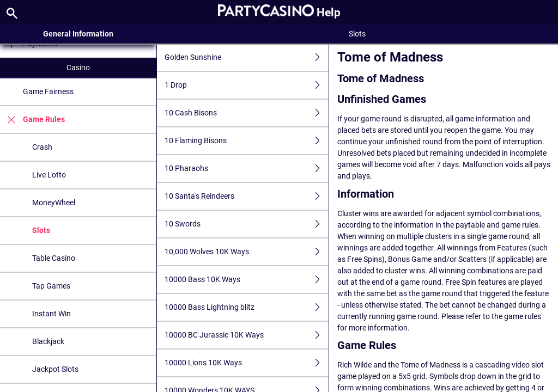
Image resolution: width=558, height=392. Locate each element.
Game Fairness (48, 91)
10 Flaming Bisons (247, 141)
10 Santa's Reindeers (247, 196)
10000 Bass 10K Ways (247, 280)
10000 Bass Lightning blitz (247, 307)
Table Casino (54, 258)
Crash (42, 147)
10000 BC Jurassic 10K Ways (247, 335)
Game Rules (32, 120)
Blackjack (48, 341)
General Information (78, 34)
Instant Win (51, 314)
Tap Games (51, 286)
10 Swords (247, 224)
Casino (78, 68)
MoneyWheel (54, 203)
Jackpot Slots (55, 369)
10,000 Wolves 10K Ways (247, 252)
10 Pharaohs (247, 169)
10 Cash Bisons (247, 113)
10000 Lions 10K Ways (247, 363)
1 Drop (247, 85)
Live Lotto (49, 175)
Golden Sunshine (247, 57)
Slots (41, 230)
